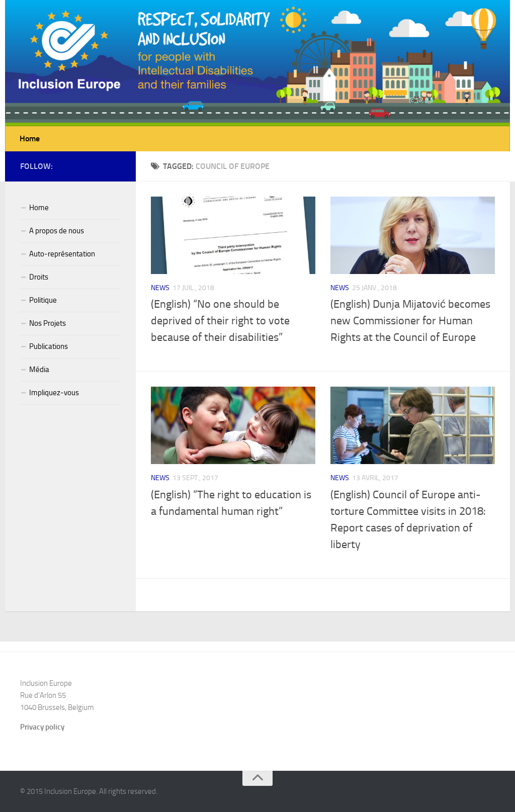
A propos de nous (57, 231)
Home (30, 139)
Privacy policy (42, 727)
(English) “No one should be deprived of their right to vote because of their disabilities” (220, 321)
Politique (43, 300)
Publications (49, 346)
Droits (39, 277)
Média (39, 370)
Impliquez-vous (54, 393)
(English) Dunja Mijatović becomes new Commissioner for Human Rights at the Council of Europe (410, 321)
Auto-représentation (62, 254)
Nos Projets (48, 323)
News (160, 288)
